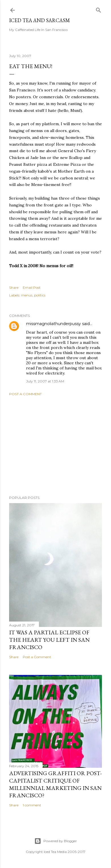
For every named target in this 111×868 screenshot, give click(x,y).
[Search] (99, 9)
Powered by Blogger (56, 841)
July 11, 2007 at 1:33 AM (45, 381)
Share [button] (14, 287)
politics (40, 295)
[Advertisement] (55, 446)
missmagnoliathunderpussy (54, 324)
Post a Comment (25, 394)
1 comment (32, 805)
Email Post (32, 287)
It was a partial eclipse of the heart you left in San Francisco (49, 640)
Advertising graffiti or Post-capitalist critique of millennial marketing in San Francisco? (55, 784)
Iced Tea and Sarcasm (39, 20)
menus (27, 295)
